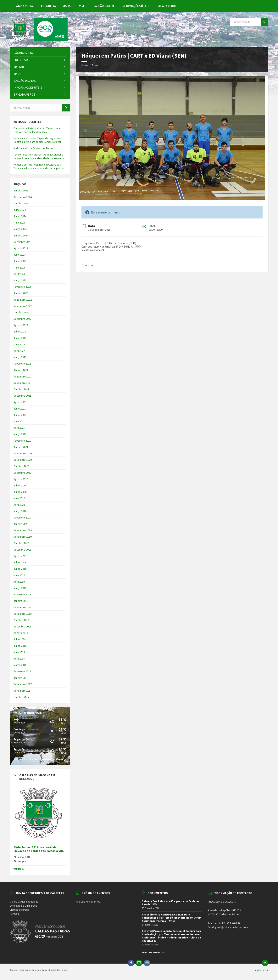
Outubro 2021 (21, 389)
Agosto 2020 (21, 479)
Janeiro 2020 (21, 524)
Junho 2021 (20, 415)
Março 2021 (20, 434)
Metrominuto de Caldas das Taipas (33, 148)
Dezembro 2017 (23, 684)
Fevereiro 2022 (22, 364)
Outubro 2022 (21, 312)
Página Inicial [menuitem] (261, 970)
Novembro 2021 (23, 383)
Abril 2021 (19, 428)
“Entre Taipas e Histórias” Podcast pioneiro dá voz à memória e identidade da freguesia (39, 156)
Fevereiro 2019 (22, 594)
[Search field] (249, 22)
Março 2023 (20, 280)
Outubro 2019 (21, 543)
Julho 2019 (20, 562)
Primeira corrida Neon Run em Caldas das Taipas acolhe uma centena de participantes (39, 166)
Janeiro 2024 (21, 235)
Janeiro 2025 (21, 190)
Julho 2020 (20, 485)
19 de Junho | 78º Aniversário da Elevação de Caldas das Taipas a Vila (39, 849)
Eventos (97, 65)
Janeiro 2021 (21, 447)
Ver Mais (19, 869)
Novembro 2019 (23, 537)
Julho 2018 (20, 639)
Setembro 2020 (22, 473)
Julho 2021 (20, 409)
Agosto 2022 (21, 325)
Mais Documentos (153, 952)
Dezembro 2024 (23, 197)
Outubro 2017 (21, 697)
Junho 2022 (20, 338)
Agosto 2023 (21, 248)
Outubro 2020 (21, 466)
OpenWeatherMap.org (52, 759)
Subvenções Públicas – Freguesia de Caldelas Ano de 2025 (171, 903)
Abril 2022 (19, 351)
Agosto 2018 (21, 633)
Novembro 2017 (23, 691)
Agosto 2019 (21, 556)
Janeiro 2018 (21, 678)
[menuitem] (25, 6)
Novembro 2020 (23, 460)
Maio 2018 (19, 652)
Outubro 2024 (21, 203)
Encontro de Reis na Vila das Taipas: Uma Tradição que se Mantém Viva (37, 130)
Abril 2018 (19, 659)
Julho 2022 (20, 331)
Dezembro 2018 (23, 607)
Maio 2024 (19, 223)
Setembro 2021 (22, 396)
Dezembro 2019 (23, 530)
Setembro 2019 (22, 550)
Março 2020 (20, 511)
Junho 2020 (20, 492)
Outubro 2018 (21, 620)
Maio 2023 (19, 268)
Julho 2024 (20, 210)
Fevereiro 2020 (22, 518)
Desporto (91, 265)
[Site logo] (39, 40)
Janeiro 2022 (21, 370)
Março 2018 (20, 665)
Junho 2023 (20, 261)
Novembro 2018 (23, 614)
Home (85, 65)
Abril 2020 (19, 505)
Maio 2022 (19, 344)
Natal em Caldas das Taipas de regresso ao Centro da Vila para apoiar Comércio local (38, 140)
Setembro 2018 (22, 626)
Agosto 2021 (21, 402)
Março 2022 (20, 357)
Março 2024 (20, 229)
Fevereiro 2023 (22, 287)
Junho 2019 (20, 569)
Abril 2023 (19, 274)
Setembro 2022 (22, 319)
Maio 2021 (19, 421)
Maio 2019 (19, 575)
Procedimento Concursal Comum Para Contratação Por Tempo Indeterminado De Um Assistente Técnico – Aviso (172, 918)
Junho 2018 (20, 646)
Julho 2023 (20, 255)
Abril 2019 (19, 582)
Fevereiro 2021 (22, 441)
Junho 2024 (20, 216)
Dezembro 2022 (23, 300)
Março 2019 (20, 588)
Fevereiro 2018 (22, 671)
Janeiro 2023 (21, 293)
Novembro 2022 (23, 306)
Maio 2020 (19, 498)
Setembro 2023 (22, 242)
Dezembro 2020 (23, 453)
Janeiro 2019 (21, 601)
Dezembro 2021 (23, 377)
